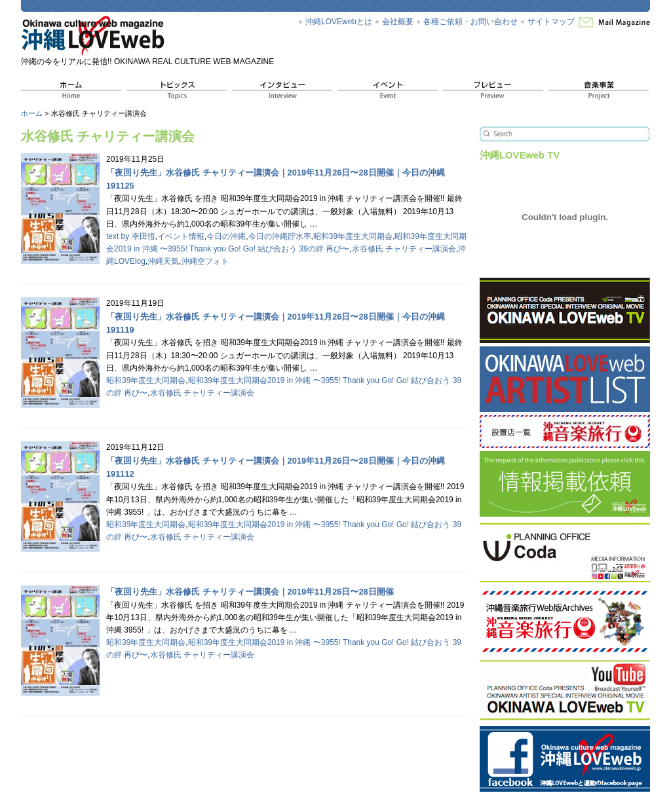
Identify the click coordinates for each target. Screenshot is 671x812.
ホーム (32, 113)
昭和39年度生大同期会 (353, 236)
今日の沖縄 (226, 236)
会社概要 (398, 22)
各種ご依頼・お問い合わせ (470, 22)
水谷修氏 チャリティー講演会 (404, 249)
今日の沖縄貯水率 (280, 236)
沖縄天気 (163, 261)
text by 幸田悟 (131, 236)
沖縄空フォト (205, 261)
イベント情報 (181, 236)
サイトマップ (551, 22)
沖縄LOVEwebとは (339, 22)
